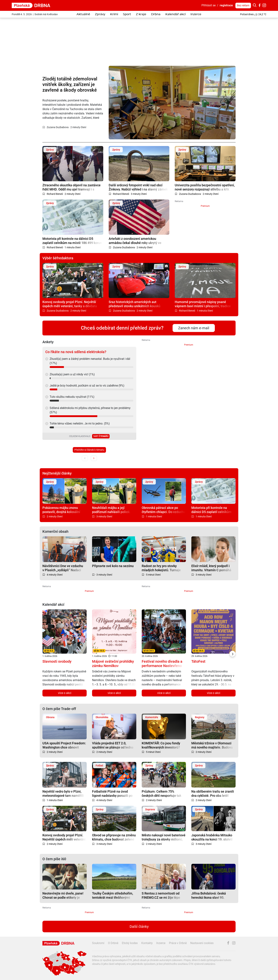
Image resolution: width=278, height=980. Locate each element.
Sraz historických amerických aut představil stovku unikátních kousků (134, 304)
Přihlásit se (208, 5)
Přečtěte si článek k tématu (89, 450)
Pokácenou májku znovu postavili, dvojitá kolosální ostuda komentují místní (61, 510)
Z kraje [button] (141, 14)
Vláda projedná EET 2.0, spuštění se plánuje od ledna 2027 (113, 745)
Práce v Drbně (178, 943)
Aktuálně (83, 14)
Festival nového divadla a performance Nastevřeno (162, 664)
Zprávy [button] (100, 14)
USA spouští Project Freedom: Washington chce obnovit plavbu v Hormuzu (64, 745)
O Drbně (113, 943)
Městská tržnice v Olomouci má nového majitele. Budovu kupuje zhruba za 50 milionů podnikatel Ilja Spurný (212, 745)
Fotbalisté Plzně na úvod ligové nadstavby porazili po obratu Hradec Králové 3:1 (112, 793)
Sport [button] (127, 14)
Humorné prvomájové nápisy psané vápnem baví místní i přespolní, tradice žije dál (203, 304)
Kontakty (147, 943)
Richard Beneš (55, 194)
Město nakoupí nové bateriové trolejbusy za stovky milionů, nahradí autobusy (164, 837)
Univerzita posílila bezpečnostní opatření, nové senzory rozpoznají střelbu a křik (205, 187)
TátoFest (198, 661)
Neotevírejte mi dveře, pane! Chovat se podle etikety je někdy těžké (63, 895)
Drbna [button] (156, 14)
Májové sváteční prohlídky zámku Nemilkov (113, 664)
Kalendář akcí (175, 14)
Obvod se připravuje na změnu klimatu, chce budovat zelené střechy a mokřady (114, 837)
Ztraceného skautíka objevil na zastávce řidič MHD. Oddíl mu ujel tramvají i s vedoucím (71, 187)
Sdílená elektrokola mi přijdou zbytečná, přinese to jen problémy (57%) (90, 410)
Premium (205, 206)
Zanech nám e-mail (194, 328)
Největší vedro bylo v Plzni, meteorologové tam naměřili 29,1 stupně (63, 793)
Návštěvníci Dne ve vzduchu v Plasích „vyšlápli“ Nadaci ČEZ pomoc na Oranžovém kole (63, 568)
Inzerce (196, 14)
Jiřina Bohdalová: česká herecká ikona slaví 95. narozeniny (209, 895)
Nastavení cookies (202, 943)
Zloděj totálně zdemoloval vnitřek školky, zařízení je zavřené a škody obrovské (70, 84)
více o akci (65, 693)
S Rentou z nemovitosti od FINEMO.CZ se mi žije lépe (161, 895)
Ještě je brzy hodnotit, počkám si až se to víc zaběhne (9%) (87, 386)
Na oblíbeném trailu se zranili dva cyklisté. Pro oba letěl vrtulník (213, 793)
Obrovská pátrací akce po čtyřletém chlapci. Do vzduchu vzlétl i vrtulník (163, 510)
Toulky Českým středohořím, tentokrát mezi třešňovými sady (113, 895)
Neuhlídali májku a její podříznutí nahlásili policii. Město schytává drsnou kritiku (114, 510)
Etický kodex (130, 943)
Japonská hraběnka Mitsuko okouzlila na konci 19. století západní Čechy (212, 837)
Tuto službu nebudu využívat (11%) (72, 397)
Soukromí (98, 943)
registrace (226, 5)
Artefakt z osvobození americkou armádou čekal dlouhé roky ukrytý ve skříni (135, 241)
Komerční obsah (55, 531)
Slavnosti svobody (57, 661)
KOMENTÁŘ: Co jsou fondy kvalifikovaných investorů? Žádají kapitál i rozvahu (161, 745)
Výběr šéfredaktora (58, 258)
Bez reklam (243, 5)
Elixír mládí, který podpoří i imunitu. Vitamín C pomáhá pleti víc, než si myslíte (211, 568)
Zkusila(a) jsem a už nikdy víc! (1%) (72, 374)
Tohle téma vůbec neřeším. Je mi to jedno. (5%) (80, 423)
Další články (139, 927)
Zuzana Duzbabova (58, 127)
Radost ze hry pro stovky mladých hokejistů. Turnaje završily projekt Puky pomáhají (161, 568)
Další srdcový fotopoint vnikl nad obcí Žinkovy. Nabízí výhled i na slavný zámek (138, 187)
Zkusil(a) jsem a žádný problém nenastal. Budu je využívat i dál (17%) (90, 361)
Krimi (114, 14)
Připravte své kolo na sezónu (113, 566)
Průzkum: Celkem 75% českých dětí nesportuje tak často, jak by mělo (161, 793)
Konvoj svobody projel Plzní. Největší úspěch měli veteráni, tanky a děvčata (70, 304)
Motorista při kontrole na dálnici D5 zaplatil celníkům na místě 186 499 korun (72, 241)
